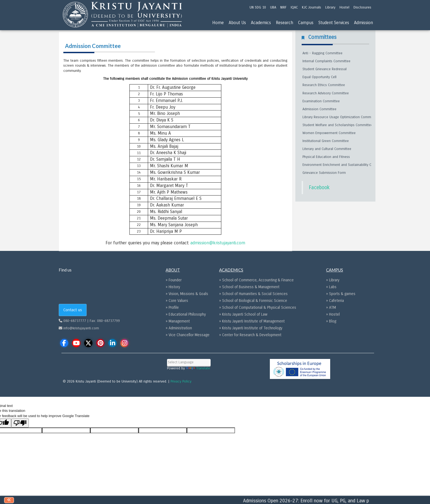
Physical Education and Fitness (326, 157)
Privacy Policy (181, 381)
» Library (333, 280)
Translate (198, 368)
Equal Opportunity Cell (319, 77)
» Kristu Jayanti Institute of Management (252, 321)
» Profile (172, 308)
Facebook (319, 188)
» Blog (331, 321)
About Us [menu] (237, 23)
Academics (261, 23)
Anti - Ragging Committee (322, 53)
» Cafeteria (335, 301)
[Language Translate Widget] (189, 362)
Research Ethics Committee (324, 85)
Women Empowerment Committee (329, 133)
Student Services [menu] (334, 23)
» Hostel (333, 314)
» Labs (331, 287)
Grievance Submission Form (324, 173)
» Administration (179, 328)
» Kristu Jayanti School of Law (243, 314)
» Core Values (177, 301)
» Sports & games (341, 294)
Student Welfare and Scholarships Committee (338, 125)
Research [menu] (285, 23)
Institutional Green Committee (326, 141)
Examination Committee (321, 101)
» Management (178, 321)
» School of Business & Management (249, 287)
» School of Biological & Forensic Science (253, 301)
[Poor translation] (20, 423)
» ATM (331, 308)
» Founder (174, 280)
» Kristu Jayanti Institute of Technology (251, 328)
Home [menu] (218, 23)
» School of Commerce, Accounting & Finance (256, 280)
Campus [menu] (306, 23)
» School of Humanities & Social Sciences (253, 294)
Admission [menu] (363, 23)
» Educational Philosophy (186, 314)
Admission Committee (319, 109)
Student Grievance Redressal (325, 69)
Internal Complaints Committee (326, 61)
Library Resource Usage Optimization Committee (340, 117)
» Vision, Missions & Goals (187, 294)
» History (173, 287)
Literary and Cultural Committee (327, 149)
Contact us (73, 310)
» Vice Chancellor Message (188, 335)
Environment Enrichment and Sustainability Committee (344, 165)
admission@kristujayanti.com (218, 243)
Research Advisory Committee (326, 93)
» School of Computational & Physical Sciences (258, 308)
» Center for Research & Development (250, 335)
